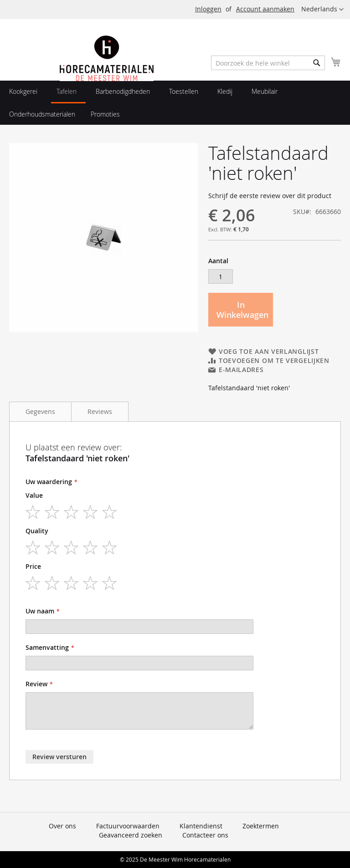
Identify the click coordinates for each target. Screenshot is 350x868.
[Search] (317, 63)
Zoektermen (261, 826)
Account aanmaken (265, 9)
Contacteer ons (205, 835)
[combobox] (268, 63)
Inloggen (208, 9)
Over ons (62, 826)
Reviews (100, 411)
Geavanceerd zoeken (131, 835)
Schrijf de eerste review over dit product (270, 196)
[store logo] (107, 79)
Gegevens (40, 411)
